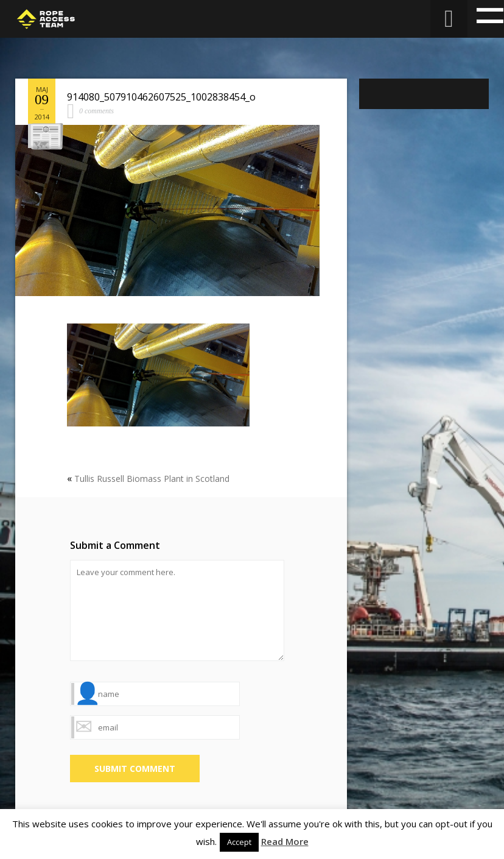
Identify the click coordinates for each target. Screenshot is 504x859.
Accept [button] (239, 842)
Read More (285, 841)
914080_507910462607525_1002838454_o (161, 97)
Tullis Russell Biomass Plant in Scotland (152, 479)
